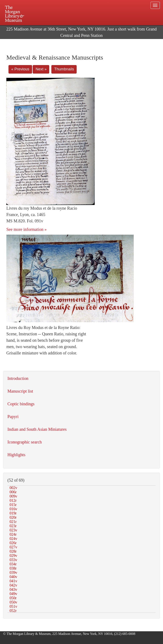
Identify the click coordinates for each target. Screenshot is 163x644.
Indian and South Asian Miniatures (37, 429)
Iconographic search (25, 442)
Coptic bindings (21, 404)
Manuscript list (20, 391)
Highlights (16, 455)
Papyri (13, 417)
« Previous (20, 69)
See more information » (26, 229)
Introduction (18, 378)
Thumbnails (64, 69)
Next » (41, 69)
